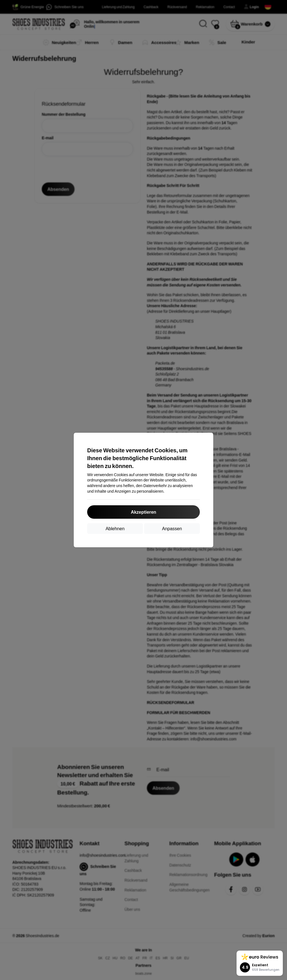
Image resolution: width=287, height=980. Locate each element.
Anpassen (172, 528)
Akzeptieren (144, 512)
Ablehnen (115, 528)
